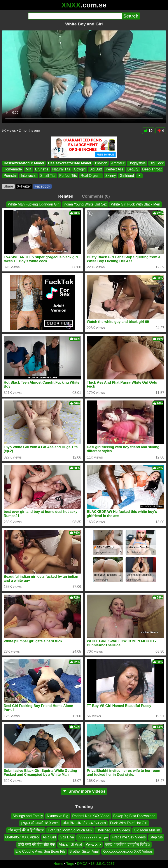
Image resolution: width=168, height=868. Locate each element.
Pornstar (10, 176)
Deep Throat (152, 169)
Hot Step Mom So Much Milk (70, 830)
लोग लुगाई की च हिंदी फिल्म (26, 830)
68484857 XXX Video (22, 837)
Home (58, 864)
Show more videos (84, 791)
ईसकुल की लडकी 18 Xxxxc (40, 823)
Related (66, 196)
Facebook (42, 186)
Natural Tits (61, 169)
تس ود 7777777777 (93, 837)
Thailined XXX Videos (113, 830)
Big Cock (157, 163)
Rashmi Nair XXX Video (91, 816)
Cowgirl (80, 169)
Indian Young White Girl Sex (85, 204)
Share (8, 186)
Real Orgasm (91, 176)
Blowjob (101, 163)
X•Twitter (24, 186)
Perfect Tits (68, 176)
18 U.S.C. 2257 (102, 864)
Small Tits (48, 176)
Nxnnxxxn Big (58, 816)
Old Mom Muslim (147, 830)
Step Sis (156, 837)
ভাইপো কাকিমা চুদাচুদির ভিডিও (128, 844)
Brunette (42, 169)
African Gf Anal (70, 844)
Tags (70, 864)
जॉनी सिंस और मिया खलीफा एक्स (84, 823)
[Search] (75, 16)
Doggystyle (137, 163)
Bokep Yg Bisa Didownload (134, 816)
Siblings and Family (28, 816)
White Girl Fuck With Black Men (136, 204)
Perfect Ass (115, 169)
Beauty (133, 169)
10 (148, 131)
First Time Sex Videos (129, 837)
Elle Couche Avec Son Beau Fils (40, 851)
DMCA (82, 864)
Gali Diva (67, 837)
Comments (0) (96, 196)
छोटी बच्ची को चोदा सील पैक (36, 844)
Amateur (118, 163)
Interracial (28, 176)
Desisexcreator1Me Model (70, 163)
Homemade (13, 169)
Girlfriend (127, 176)
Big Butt (96, 169)
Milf (29, 169)
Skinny (110, 176)
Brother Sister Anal (84, 851)
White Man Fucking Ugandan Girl (34, 204)
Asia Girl (49, 837)
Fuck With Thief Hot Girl (129, 823)
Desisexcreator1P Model (24, 163)
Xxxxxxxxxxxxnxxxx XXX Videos (128, 851)
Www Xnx (94, 844)
